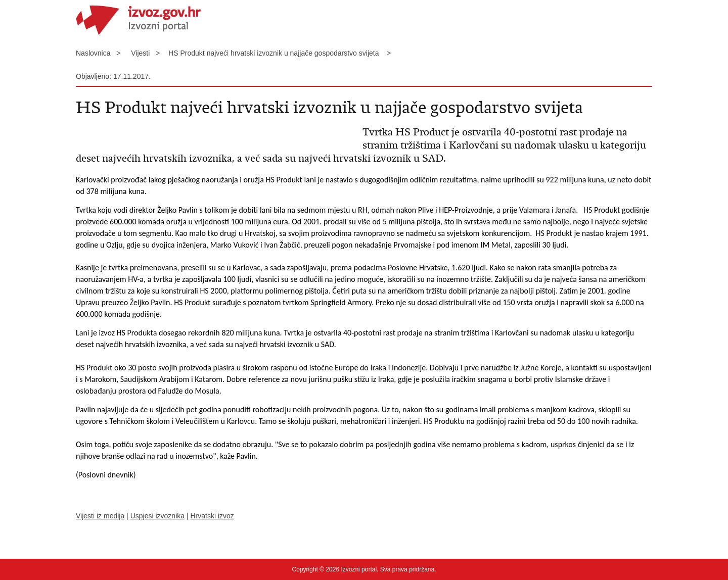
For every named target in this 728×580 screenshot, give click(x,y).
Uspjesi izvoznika (157, 516)
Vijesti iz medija (100, 516)
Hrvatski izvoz (212, 516)
